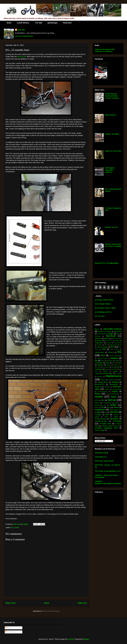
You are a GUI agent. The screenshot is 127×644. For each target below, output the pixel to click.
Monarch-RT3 (100, 384)
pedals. (107, 389)
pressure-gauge (103, 392)
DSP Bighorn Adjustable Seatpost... (110, 170)
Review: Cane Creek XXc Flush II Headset (113, 245)
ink (118, 367)
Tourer (106, 417)
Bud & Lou (109, 341)
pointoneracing (117, 389)
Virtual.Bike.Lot (101, 457)
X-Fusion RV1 (105, 424)
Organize (98, 387)
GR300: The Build (112, 134)
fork (96, 361)
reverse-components (113, 394)
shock (97, 403)
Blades (106, 339)
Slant (117, 403)
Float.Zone (67, 23)
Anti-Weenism (102, 334)
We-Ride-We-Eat (101, 421)
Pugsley (115, 391)
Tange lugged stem (115, 410)
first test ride (21, 57)
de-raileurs (113, 345)
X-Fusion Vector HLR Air (110, 426)
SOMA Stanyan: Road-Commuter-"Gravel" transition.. (112, 96)
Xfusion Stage (100, 430)
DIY (112, 347)
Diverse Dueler (102, 347)
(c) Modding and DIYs (103, 312)
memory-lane (112, 380)
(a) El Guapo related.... (104, 304)
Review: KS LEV (111, 227)
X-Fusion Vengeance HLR (106, 428)
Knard (107, 369)
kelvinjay (71, 639)
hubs (113, 367)
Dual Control (114, 349)
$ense (97, 329)
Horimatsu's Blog (101, 453)
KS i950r (114, 369)
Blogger (86, 639)
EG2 (103, 356)
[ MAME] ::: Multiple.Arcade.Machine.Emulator (108, 482)
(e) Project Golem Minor (104, 300)
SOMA (113, 405)
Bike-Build (111, 336)
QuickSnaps (53, 23)
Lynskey (119, 373)
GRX (114, 363)
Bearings (97, 336)
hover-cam (106, 367)
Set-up (112, 400)
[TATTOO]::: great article (104, 461)
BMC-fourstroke (117, 339)
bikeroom (98, 339)
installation (98, 369)
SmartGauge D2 (100, 405)
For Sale (39, 23)
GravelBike (99, 363)
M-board (100, 376)
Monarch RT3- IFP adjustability (107, 263)
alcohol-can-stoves (104, 332)
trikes (116, 417)
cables (117, 341)
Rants (97, 394)
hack (120, 363)
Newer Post (10, 603)
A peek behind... (23, 23)
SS (102, 407)
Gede (103, 361)
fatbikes (114, 358)
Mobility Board (103, 382)
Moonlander (114, 384)
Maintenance (114, 376)
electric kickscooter (116, 356)
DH (121, 345)
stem (109, 407)
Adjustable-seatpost (112, 329)
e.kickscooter (99, 352)
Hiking (109, 365)
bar (118, 334)
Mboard (103, 380)
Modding (115, 382)
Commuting (118, 343)
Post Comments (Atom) (51, 611)
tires (107, 415)
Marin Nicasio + (111, 115)
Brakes (100, 341)
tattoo (99, 412)
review (17, 528)
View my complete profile (24, 36)
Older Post (82, 603)
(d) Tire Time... (100, 316)
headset (100, 365)
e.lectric (111, 352)
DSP (104, 349)
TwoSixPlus (114, 419)
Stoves (116, 407)
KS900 (105, 371)
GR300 (117, 361)
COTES (99, 345)
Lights (115, 371)
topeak (97, 417)
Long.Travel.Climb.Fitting (103, 373)
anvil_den (21, 30)
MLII (120, 380)
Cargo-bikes (99, 343)
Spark (97, 407)
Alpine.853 (118, 332)
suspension (100, 410)
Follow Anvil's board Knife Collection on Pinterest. (105, 50)
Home (9, 23)
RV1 (103, 400)
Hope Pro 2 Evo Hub (113, 151)
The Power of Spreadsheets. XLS (108, 471)
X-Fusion (117, 421)
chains (109, 343)
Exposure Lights (102, 358)
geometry (110, 361)
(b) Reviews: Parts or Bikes (105, 308)
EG (12, 528)
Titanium (116, 415)
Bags (111, 334)
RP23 (96, 400)
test (106, 412)
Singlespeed (107, 403)
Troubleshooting (100, 419)
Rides (114, 397)
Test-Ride (114, 412)
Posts (8, 628)
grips (107, 363)
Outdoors (107, 387)
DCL (106, 345)
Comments (10, 632)
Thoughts (98, 415)
